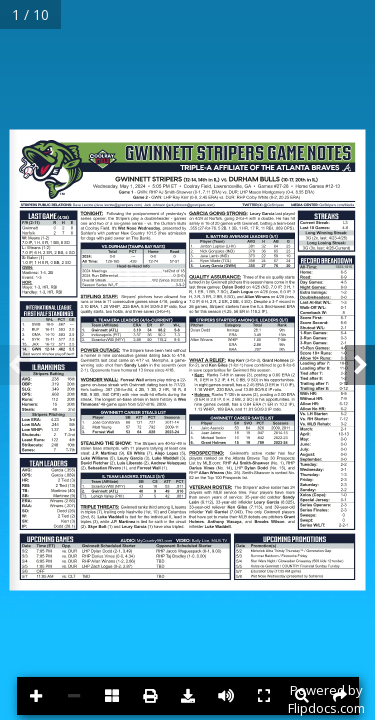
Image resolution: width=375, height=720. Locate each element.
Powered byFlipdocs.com (326, 699)
